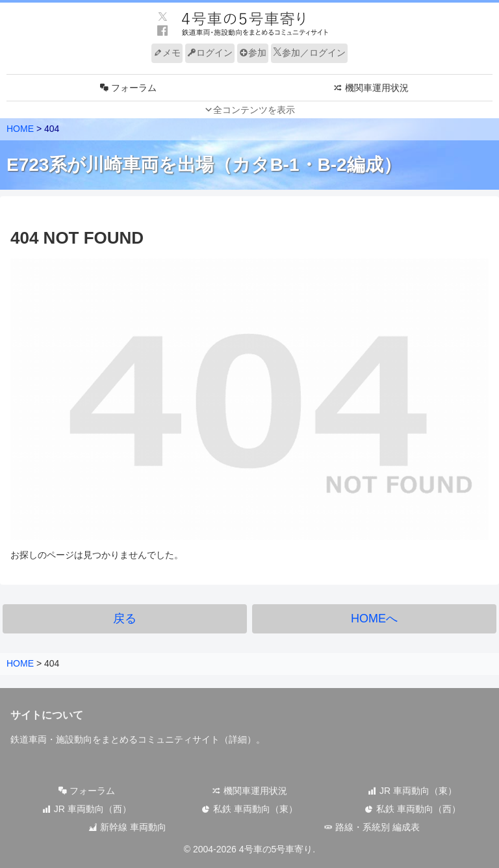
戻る (125, 619)
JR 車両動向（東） (412, 791)
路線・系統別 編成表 (372, 827)
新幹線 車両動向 (127, 827)
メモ (167, 53)
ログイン (210, 53)
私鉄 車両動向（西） (413, 809)
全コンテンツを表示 (254, 110)
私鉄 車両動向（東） (249, 809)
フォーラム (86, 791)
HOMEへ (374, 619)
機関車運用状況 (249, 791)
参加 (253, 53)
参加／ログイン (309, 53)
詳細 (238, 739)
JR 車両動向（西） (87, 809)
